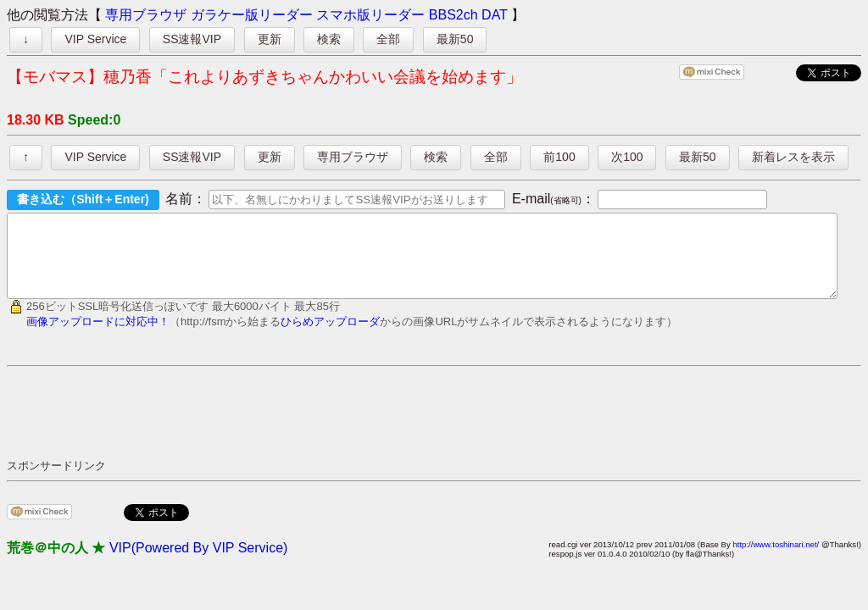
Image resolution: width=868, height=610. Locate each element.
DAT (495, 15)
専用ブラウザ (146, 15)
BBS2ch (453, 15)
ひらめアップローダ (330, 337)
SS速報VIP (192, 39)
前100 (559, 157)
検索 (329, 39)
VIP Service (95, 39)
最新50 (455, 39)
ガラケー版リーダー (252, 15)
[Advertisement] (315, 427)
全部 (388, 39)
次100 (627, 157)
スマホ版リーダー (370, 15)
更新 (270, 39)
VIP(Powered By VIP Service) (198, 563)
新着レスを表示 (793, 157)
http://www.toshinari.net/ (776, 560)
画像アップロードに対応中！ (98, 337)
